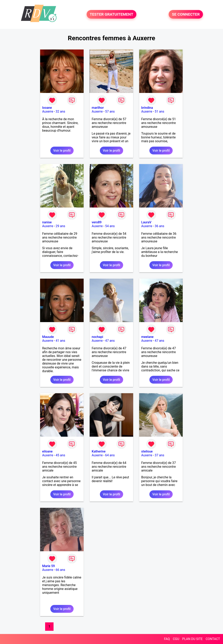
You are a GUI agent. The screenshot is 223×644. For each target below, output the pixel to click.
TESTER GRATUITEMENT (112, 14)
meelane (147, 337)
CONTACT (213, 639)
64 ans (110, 455)
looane (47, 108)
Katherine (99, 451)
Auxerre (48, 111)
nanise (47, 222)
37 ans (159, 455)
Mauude (48, 337)
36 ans (159, 226)
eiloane (47, 451)
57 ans (110, 111)
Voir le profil (62, 151)
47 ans (110, 341)
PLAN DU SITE (193, 639)
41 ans (60, 341)
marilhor (98, 108)
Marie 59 (48, 566)
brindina (147, 108)
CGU (176, 639)
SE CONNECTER (186, 14)
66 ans (60, 570)
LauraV (146, 222)
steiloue (147, 451)
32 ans (60, 111)
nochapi (97, 337)
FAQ (167, 639)
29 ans (60, 226)
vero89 (97, 222)
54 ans (110, 226)
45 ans (60, 455)
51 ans (159, 111)
